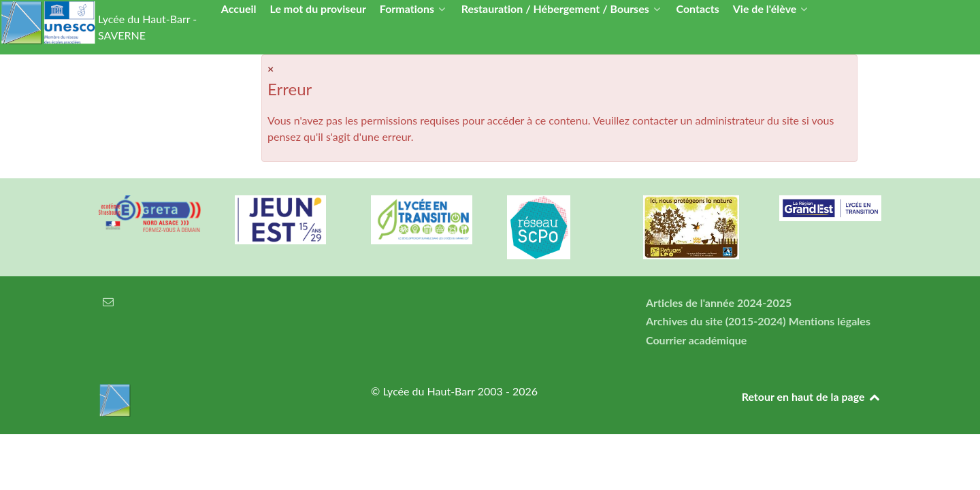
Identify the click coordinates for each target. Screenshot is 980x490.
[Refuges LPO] (694, 227)
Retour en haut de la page (812, 396)
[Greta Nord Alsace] (150, 214)
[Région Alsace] (830, 208)
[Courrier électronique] (109, 301)
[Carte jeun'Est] (286, 220)
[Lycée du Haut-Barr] (218, 400)
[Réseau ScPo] (558, 227)
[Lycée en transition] (422, 220)
